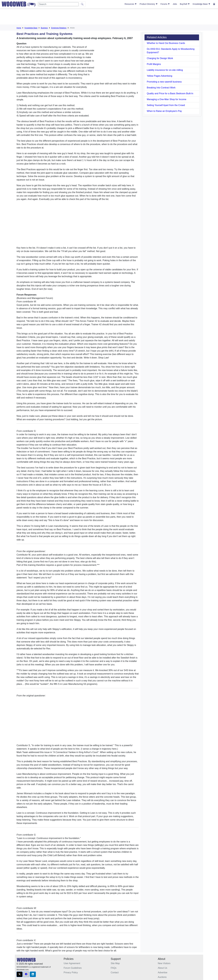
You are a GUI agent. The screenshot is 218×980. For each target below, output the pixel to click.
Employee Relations (59, 28)
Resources (131, 4)
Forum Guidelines (73, 968)
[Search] (58, 4)
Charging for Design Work (160, 58)
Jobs (175, 4)
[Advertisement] (109, 17)
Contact (115, 972)
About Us (163, 968)
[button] (20, 974)
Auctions (162, 977)
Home (19, 28)
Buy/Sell (185, 4)
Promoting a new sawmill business (164, 82)
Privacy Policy (71, 972)
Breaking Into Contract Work (161, 88)
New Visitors (164, 963)
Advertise (163, 972)
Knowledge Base (202, 4)
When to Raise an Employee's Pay (164, 111)
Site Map (115, 963)
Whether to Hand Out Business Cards (166, 43)
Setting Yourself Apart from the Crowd (166, 105)
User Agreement (72, 963)
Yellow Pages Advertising (160, 76)
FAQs (114, 968)
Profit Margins (154, 64)
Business (44, 28)
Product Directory (149, 4)
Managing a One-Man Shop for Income (167, 99)
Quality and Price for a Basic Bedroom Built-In (170, 93)
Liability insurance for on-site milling (165, 70)
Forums (165, 4)
